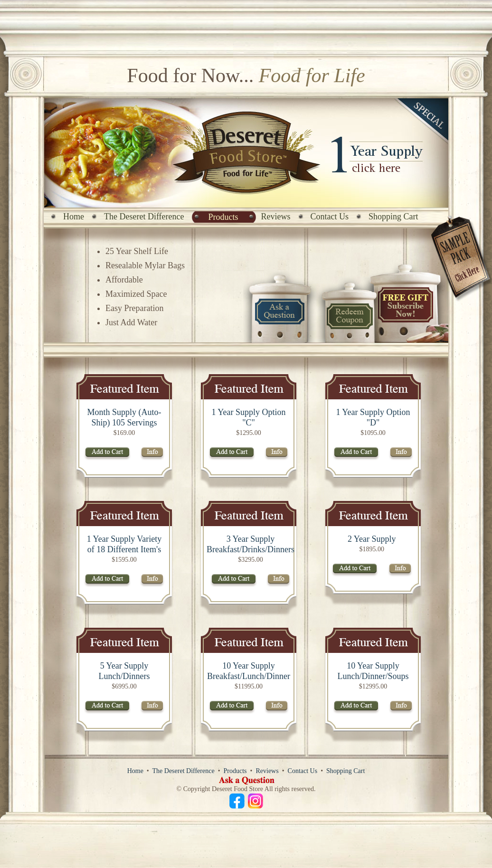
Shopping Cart (393, 217)
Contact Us (330, 217)
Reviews (276, 217)
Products (223, 217)
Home (74, 217)
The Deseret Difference (144, 217)
